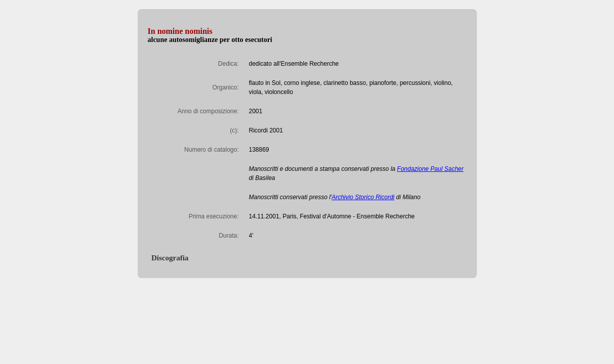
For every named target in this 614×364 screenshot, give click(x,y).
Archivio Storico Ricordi (363, 197)
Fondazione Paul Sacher (430, 169)
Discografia (168, 258)
